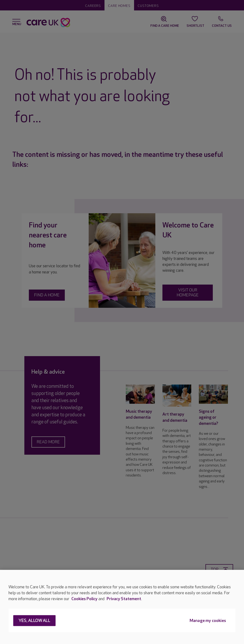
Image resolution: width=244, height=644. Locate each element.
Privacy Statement (124, 599)
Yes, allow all (34, 621)
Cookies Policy (84, 599)
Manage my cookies (208, 621)
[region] (122, 607)
